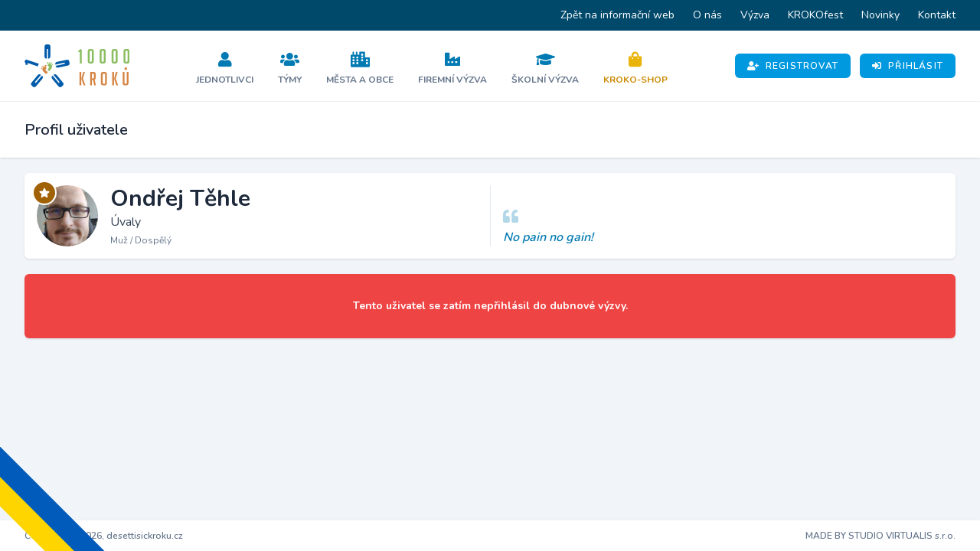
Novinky (880, 15)
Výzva (755, 15)
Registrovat (793, 66)
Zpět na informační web (617, 15)
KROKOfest (815, 15)
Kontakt (937, 15)
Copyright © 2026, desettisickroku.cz (104, 536)
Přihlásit (908, 66)
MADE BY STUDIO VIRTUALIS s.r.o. (880, 536)
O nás (707, 15)
